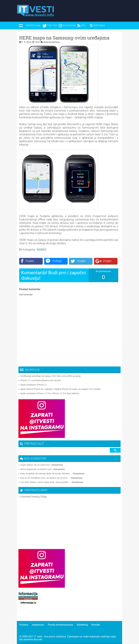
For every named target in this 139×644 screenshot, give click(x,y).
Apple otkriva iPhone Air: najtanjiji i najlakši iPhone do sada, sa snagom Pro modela (60, 389)
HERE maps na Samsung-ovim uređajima (64, 38)
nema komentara (51, 42)
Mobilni (41, 250)
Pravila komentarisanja (60, 625)
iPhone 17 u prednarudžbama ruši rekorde (41, 380)
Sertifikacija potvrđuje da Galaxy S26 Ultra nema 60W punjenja (51, 376)
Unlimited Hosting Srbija (34, 497)
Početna (24, 625)
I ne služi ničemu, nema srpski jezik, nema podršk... (45, 482)
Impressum (38, 625)
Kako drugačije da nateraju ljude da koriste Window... (46, 474)
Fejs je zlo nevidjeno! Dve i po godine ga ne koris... (45, 478)
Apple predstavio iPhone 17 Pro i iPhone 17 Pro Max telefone (50, 393)
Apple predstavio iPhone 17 (34, 385)
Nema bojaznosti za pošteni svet (36, 469)
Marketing (82, 625)
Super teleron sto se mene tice (35, 465)
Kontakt (96, 625)
